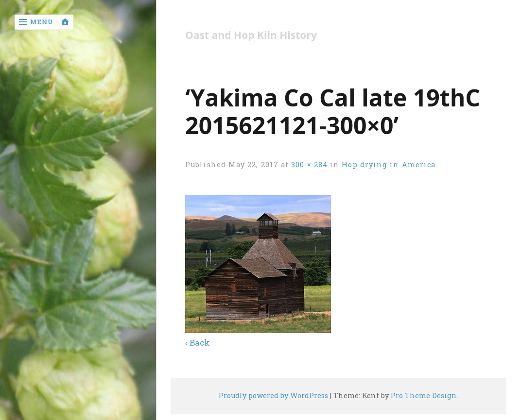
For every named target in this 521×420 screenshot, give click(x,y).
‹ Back (198, 342)
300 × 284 (309, 165)
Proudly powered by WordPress (273, 395)
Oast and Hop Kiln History (251, 35)
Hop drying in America (389, 165)
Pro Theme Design (424, 395)
